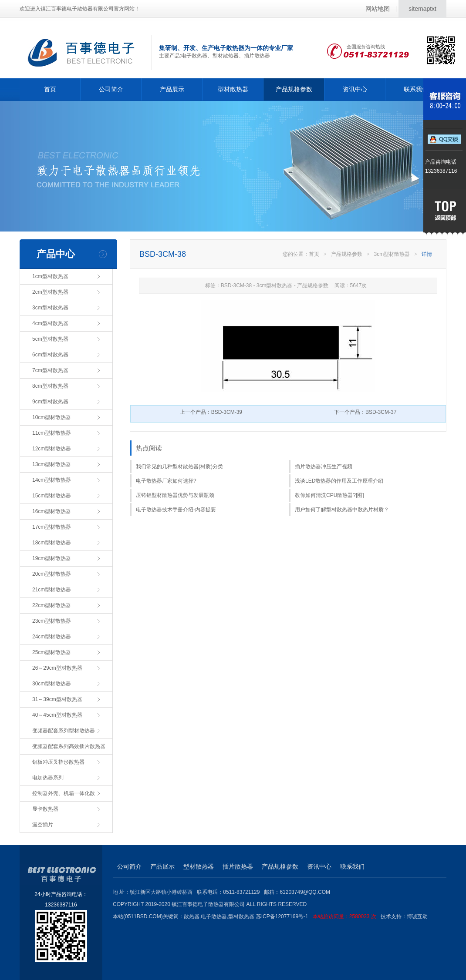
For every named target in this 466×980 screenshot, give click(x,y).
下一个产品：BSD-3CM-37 (365, 412)
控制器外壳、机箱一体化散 (64, 793)
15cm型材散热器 (52, 496)
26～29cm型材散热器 (57, 668)
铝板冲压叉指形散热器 (58, 762)
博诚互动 (417, 916)
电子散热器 (214, 916)
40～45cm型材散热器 (57, 715)
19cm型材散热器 (52, 558)
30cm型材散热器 (52, 684)
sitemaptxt (422, 9)
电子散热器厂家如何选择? (166, 481)
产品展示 (172, 89)
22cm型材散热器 (52, 605)
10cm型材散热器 (52, 417)
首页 (50, 89)
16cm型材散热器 (52, 511)
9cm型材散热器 (50, 402)
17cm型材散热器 (52, 527)
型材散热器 (233, 89)
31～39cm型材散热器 (57, 699)
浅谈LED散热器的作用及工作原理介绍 (339, 481)
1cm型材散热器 (50, 276)
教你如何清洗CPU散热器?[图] (329, 495)
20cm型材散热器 (52, 574)
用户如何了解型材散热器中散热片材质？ (342, 510)
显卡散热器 (45, 809)
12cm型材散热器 (52, 449)
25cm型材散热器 (52, 652)
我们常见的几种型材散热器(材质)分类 (179, 467)
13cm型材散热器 (52, 464)
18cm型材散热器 (52, 543)
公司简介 (111, 89)
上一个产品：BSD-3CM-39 (211, 412)
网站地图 (378, 9)
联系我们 (416, 89)
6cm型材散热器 (50, 355)
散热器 (192, 916)
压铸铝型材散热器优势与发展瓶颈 (175, 495)
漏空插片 (43, 825)
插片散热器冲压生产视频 (324, 467)
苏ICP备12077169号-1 (318, 916)
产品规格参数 (294, 89)
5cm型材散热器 (50, 339)
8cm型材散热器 (50, 386)
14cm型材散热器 (52, 480)
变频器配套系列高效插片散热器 (69, 746)
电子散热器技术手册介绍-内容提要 (176, 510)
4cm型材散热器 (50, 323)
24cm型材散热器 (52, 637)
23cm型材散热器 (52, 621)
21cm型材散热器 (52, 590)
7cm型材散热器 (50, 370)
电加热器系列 (48, 778)
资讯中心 (355, 89)
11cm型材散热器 (52, 433)
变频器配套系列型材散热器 (64, 731)
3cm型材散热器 (50, 308)
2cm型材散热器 (50, 292)
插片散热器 (238, 866)
